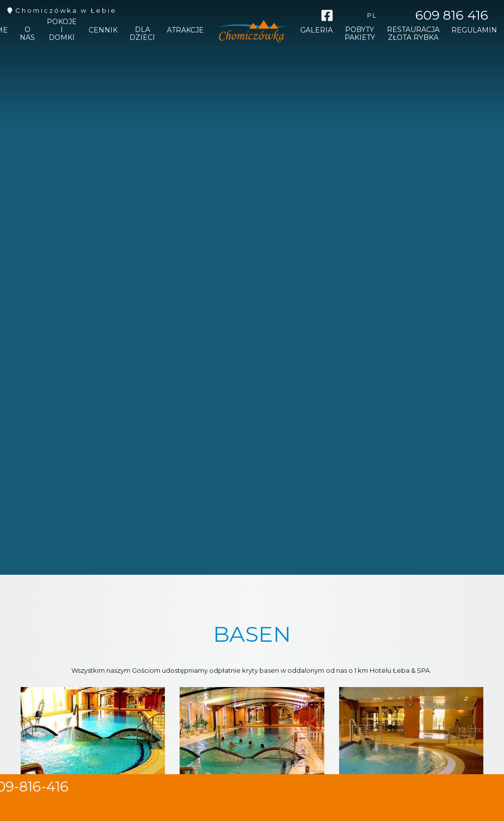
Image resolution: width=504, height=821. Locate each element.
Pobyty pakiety (360, 34)
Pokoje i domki (62, 31)
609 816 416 (452, 15)
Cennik (103, 31)
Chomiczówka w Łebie (66, 10)
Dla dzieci (142, 34)
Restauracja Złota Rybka (413, 34)
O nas (27, 34)
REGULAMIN (474, 31)
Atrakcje (185, 31)
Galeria (316, 31)
